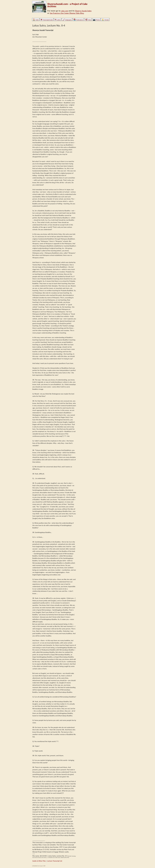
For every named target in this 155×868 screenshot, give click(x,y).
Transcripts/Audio (47, 20)
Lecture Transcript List (55, 861)
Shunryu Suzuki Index (83, 11)
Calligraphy (67, 20)
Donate (105, 20)
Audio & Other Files (39, 861)
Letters (58, 20)
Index (36, 20)
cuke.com (64, 11)
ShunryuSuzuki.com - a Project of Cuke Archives (67, 5)
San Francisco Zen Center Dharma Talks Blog (67, 13)
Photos (96, 20)
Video (88, 20)
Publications (78, 20)
